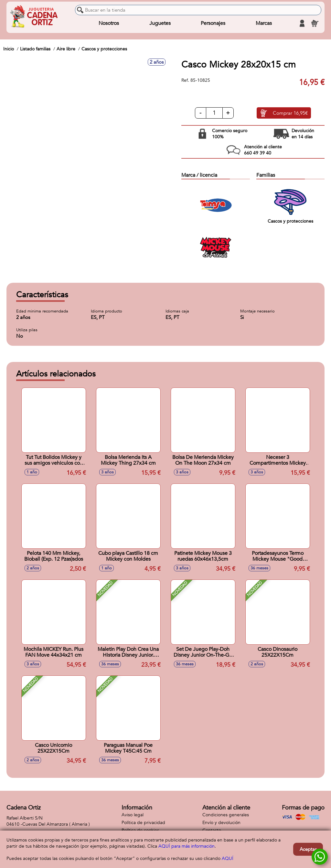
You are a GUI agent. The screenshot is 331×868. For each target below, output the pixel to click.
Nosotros (109, 23)
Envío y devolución (221, 823)
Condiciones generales (226, 815)
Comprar (290, 113)
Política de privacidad (143, 823)
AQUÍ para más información (187, 846)
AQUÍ (228, 858)
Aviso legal (133, 815)
